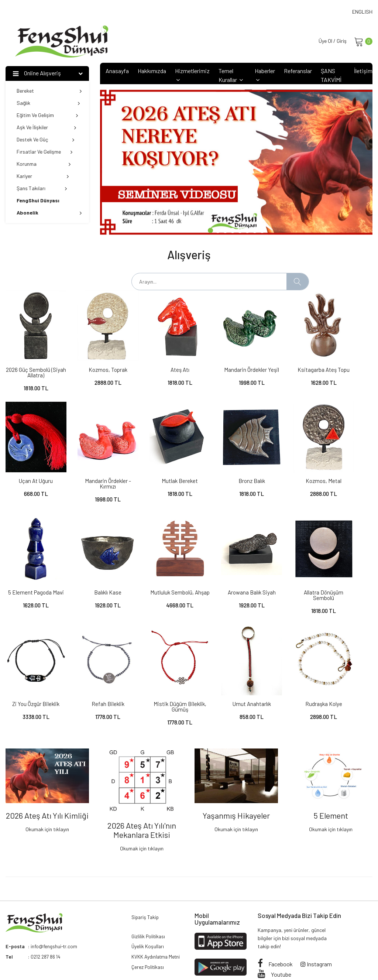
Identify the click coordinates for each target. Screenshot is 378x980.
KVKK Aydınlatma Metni (157, 913)
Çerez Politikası (149, 924)
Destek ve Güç (45, 140)
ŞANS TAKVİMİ (331, 76)
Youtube (274, 928)
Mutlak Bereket (94, 461)
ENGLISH (362, 12)
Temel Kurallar (231, 76)
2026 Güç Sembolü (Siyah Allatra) (31, 362)
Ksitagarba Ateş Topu (283, 362)
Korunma (44, 165)
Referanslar (298, 71)
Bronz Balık (158, 461)
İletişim (363, 71)
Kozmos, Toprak (94, 360)
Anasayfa (117, 71)
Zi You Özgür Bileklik (220, 562)
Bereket (49, 91)
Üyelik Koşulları (148, 902)
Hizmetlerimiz (192, 76)
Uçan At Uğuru (347, 360)
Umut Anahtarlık (31, 663)
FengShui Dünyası (67, 962)
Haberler (265, 76)
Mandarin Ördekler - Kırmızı (32, 464)
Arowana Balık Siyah (94, 562)
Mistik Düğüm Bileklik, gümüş (347, 565)
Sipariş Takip (146, 871)
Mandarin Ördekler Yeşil (220, 362)
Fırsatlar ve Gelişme (44, 152)
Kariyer (43, 177)
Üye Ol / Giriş (331, 41)
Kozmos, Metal (221, 461)
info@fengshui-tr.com (55, 900)
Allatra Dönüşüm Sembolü (157, 565)
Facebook (275, 917)
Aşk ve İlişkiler (46, 128)
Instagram (316, 917)
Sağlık (48, 104)
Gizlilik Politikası (149, 891)
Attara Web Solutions (183, 962)
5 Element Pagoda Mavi (283, 464)
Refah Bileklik (283, 562)
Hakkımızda (152, 71)
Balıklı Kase (347, 461)
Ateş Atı (157, 360)
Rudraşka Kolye (94, 663)
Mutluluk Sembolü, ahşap (31, 565)
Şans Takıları (42, 189)
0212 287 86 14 (47, 910)
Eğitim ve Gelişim (47, 116)
